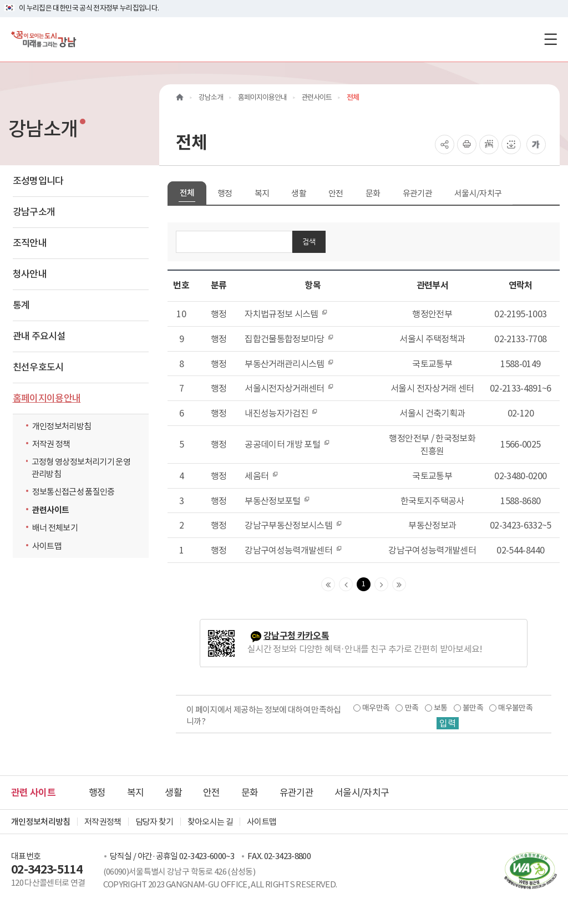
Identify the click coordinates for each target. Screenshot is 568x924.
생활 (299, 193)
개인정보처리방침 (62, 426)
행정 (225, 193)
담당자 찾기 (154, 822)
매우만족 (376, 708)
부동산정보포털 (277, 501)
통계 (21, 305)
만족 (412, 708)
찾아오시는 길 (210, 822)
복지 (262, 193)
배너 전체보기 (55, 528)
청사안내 (30, 274)
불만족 (473, 708)
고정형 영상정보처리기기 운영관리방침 (81, 468)
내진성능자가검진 (281, 413)
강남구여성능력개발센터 (293, 550)
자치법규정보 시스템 (286, 314)
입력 (448, 723)
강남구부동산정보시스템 (293, 525)
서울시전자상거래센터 (289, 388)
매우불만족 (515, 708)
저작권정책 (103, 822)
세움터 (261, 476)
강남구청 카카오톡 (296, 636)
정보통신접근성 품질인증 (73, 492)
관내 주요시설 (39, 336)
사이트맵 (47, 546)
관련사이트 (51, 510)
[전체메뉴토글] (551, 39)
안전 (336, 193)
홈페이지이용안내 (47, 398)
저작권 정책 (51, 444)
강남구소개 (34, 212)
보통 (441, 708)
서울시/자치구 (478, 193)
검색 (309, 242)
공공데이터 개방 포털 (287, 444)
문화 (373, 193)
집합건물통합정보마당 (289, 339)
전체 (187, 193)
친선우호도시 (38, 367)
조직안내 (30, 243)
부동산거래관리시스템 (289, 364)
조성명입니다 (38, 181)
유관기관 (417, 193)
